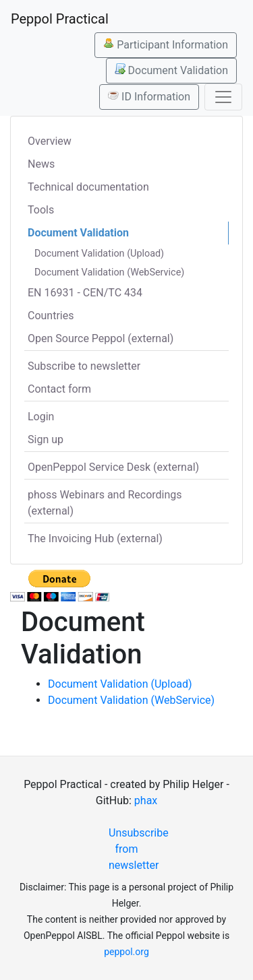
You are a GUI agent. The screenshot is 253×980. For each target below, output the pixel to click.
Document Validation (171, 70)
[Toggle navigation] (223, 97)
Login (41, 417)
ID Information (149, 96)
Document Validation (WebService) (109, 272)
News (41, 164)
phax (146, 801)
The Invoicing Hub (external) (95, 538)
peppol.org (126, 952)
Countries (51, 316)
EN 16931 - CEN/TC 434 (85, 293)
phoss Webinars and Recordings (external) (105, 503)
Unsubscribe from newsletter (132, 849)
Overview (50, 141)
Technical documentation (88, 187)
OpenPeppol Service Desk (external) (113, 467)
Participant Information (166, 44)
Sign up (46, 439)
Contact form (59, 389)
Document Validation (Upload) (99, 254)
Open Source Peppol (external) (101, 338)
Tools (41, 210)
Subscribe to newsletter (84, 366)
